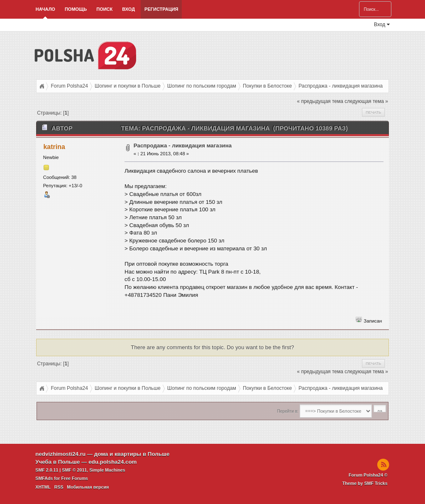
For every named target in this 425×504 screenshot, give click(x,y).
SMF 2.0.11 (47, 470)
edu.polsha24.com (112, 462)
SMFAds (44, 478)
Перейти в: (288, 411)
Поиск (104, 9)
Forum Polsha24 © (368, 475)
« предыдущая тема (320, 101)
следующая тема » (366, 101)
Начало (45, 9)
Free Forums (74, 478)
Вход (128, 9)
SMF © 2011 (74, 470)
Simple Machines (107, 470)
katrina (54, 147)
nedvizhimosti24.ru (60, 454)
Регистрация (161, 9)
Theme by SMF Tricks (365, 483)
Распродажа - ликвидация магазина (183, 146)
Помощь (76, 9)
